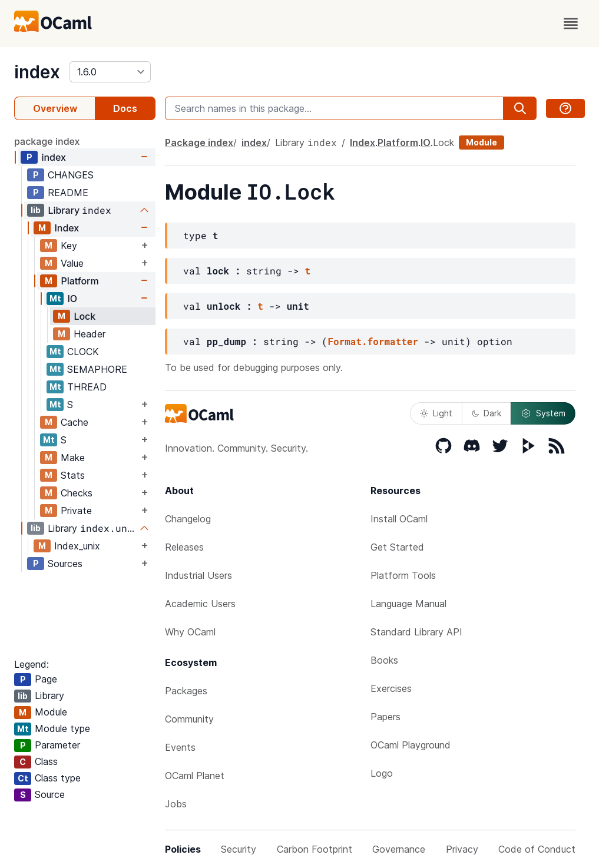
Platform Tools (403, 575)
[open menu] (571, 24)
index (37, 72)
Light (436, 413)
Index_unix (77, 546)
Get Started (397, 547)
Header (90, 334)
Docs (125, 108)
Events (180, 747)
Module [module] (481, 142)
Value (72, 263)
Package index (199, 143)
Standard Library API (416, 632)
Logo (382, 773)
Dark (487, 413)
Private (76, 511)
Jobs (176, 804)
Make (73, 458)
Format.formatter (373, 341)
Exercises (391, 688)
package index (47, 141)
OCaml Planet (195, 776)
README (68, 193)
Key (69, 246)
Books (384, 660)
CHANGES (71, 175)
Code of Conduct (537, 849)
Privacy (462, 849)
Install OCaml (399, 519)
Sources (65, 564)
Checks (77, 493)
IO (72, 299)
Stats (73, 475)
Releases (184, 547)
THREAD (87, 387)
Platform (80, 281)
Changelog (188, 519)
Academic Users (200, 604)
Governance (399, 849)
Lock (85, 316)
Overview (55, 108)
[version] (110, 72)
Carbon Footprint (315, 849)
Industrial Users (198, 575)
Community (189, 719)
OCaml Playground (411, 745)
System (543, 413)
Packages (186, 691)
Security (239, 849)
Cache (75, 422)
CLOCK (83, 352)
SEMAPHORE (97, 369)
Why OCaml (190, 632)
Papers (385, 717)
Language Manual (408, 604)
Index (67, 228)
